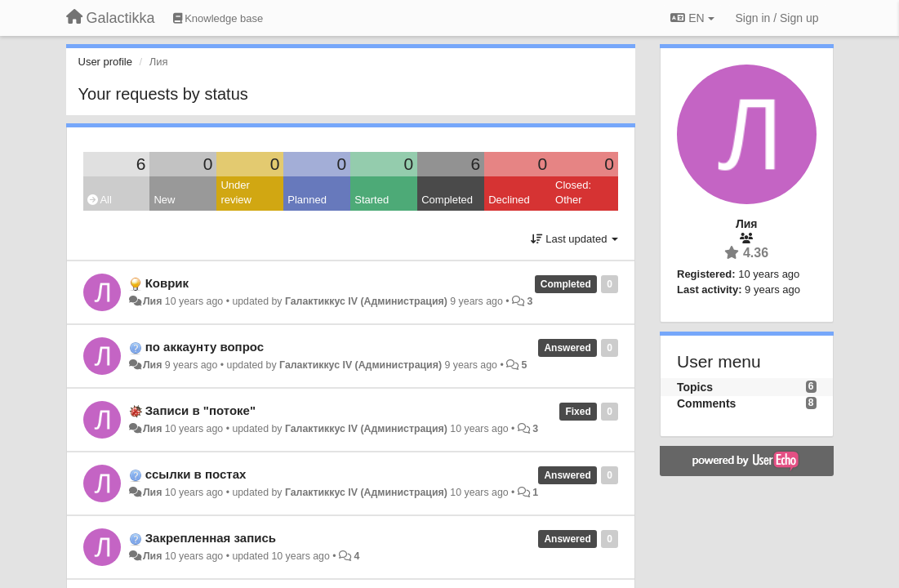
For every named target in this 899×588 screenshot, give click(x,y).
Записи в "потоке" (200, 410)
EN (692, 18)
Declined (509, 200)
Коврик (167, 283)
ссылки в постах (196, 474)
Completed (447, 200)
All (100, 200)
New (164, 200)
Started (372, 200)
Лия (152, 301)
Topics (695, 387)
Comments (706, 403)
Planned (307, 200)
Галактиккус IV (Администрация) (366, 301)
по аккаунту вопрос (205, 347)
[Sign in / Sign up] (777, 18)
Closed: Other (573, 193)
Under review (236, 193)
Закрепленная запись (211, 538)
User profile (105, 62)
